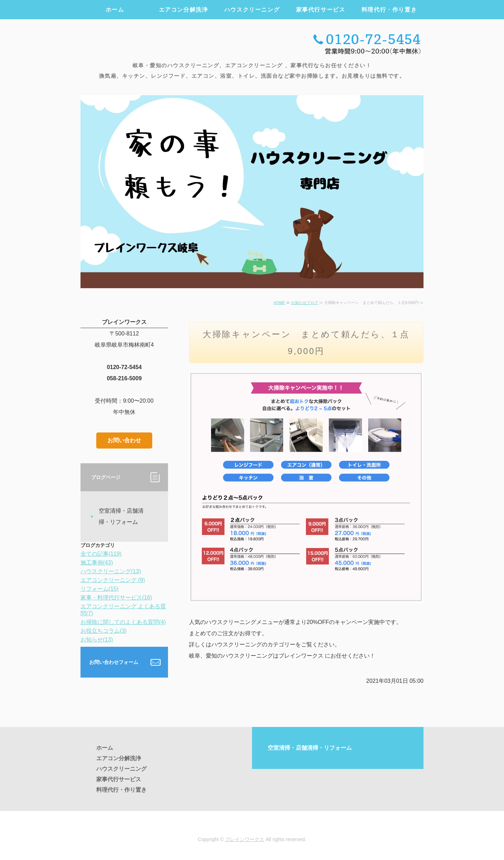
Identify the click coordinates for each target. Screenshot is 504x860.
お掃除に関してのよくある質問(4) (123, 622)
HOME (279, 303)
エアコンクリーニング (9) (113, 580)
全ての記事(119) (101, 554)
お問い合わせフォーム (114, 662)
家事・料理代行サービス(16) (116, 598)
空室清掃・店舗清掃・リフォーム (121, 516)
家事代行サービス (321, 10)
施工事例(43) (97, 563)
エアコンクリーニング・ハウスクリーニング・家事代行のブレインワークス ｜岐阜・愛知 (159, 43)
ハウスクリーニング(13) (111, 571)
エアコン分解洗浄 (184, 10)
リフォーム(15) (99, 589)
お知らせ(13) (97, 640)
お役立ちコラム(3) (104, 631)
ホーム (115, 10)
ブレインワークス (245, 839)
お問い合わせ (124, 440)
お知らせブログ (305, 303)
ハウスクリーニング (252, 10)
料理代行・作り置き (389, 10)
